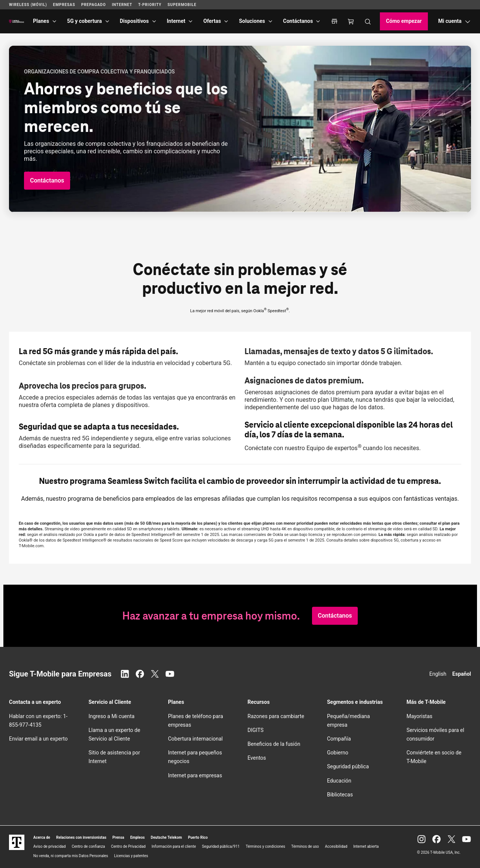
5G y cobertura (85, 21)
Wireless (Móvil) (28, 5)
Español (462, 674)
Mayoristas (419, 716)
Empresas (64, 5)
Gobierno (338, 753)
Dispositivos (134, 21)
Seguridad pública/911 (221, 846)
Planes (41, 21)
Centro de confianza (88, 846)
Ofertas (212, 21)
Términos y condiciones (265, 846)
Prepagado (93, 5)
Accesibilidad (336, 846)
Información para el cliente (174, 846)
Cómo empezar (404, 21)
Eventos (257, 758)
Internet (176, 21)
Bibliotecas (340, 795)
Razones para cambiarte (276, 716)
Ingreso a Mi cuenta (112, 716)
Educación (339, 781)
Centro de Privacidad (128, 846)
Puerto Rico (198, 837)
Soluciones (252, 21)
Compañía (339, 739)
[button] (47, 181)
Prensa (118, 837)
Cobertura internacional (195, 739)
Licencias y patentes (131, 856)
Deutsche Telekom (166, 837)
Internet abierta (366, 846)
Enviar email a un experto (38, 739)
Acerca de (42, 837)
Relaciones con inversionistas (81, 837)
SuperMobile (182, 5)
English (438, 674)
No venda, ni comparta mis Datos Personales (71, 856)
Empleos (137, 837)
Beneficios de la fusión (274, 744)
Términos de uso (305, 846)
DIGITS (256, 730)
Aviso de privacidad (49, 846)
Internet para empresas (195, 775)
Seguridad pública (348, 766)
